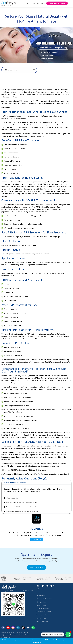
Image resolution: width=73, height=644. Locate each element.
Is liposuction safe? (12, 498)
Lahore (4, 632)
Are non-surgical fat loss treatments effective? (21, 507)
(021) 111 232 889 (36, 3)
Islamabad (11, 632)
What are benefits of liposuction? (17, 482)
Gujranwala (5, 635)
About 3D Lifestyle (43, 608)
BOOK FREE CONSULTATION (37, 567)
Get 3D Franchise (42, 621)
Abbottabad (6, 637)
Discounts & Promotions (44, 599)
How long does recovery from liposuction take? (21, 502)
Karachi (27, 632)
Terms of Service (42, 615)
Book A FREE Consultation (57, 3)
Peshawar (28, 635)
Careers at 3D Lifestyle (44, 612)
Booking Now (37, 539)
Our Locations (41, 605)
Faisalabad (14, 635)
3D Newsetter (41, 602)
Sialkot (21, 635)
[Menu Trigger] (70, 3)
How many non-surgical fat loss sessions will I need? (23, 511)
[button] (34, 70)
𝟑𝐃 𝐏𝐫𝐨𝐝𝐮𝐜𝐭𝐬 (40, 595)
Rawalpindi (19, 632)
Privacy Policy (41, 618)
